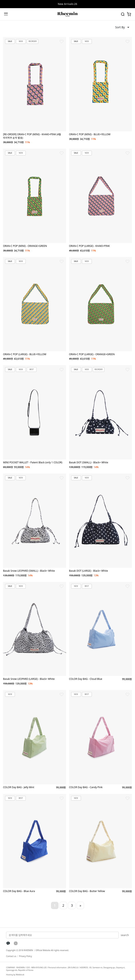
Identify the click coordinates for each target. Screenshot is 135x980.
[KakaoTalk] (8, 943)
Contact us (11, 956)
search (125, 935)
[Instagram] (16, 943)
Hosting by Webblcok (15, 975)
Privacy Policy (25, 956)
